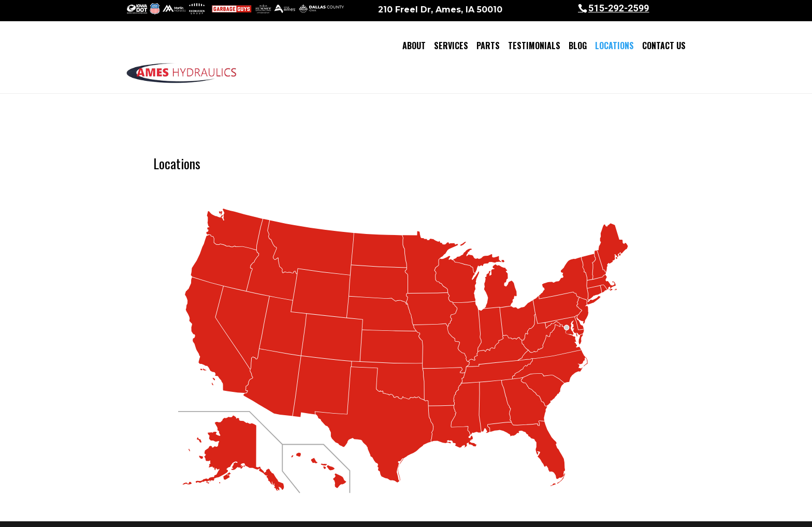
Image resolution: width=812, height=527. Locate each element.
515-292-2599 (619, 8)
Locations (614, 46)
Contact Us (664, 46)
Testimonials (534, 46)
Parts (488, 46)
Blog (578, 46)
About (414, 46)
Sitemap (335, 512)
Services (451, 46)
